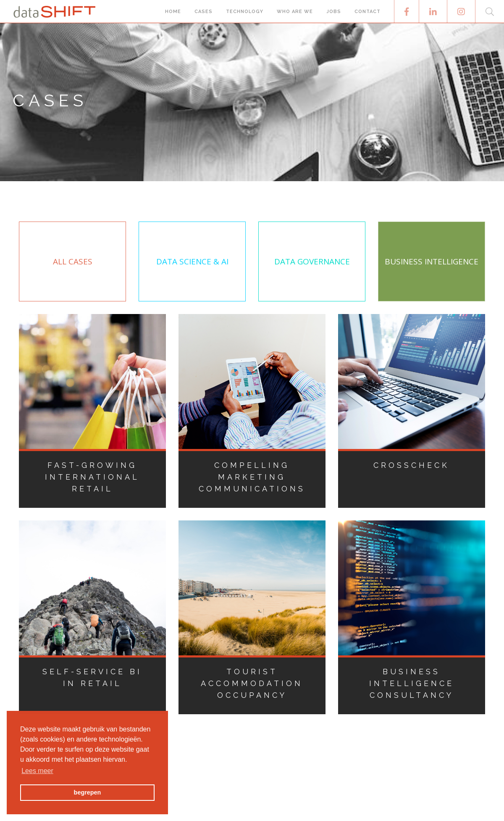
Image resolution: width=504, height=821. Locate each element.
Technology (245, 12)
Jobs (334, 12)
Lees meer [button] (37, 771)
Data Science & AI (192, 261)
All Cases (73, 261)
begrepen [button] (88, 792)
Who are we (295, 12)
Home (173, 12)
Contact (367, 12)
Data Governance (312, 261)
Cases (203, 12)
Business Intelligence (432, 261)
